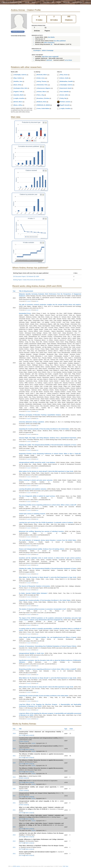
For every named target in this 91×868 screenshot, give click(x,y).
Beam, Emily (17, 85)
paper (37, 301)
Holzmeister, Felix (42, 85)
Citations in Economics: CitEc (12, 2)
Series (34, 2)
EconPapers (37, 50)
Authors (27, 2)
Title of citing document (27, 291)
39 (51, 44)
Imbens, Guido (64, 78)
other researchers (49, 43)
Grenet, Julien (64, 95)
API (53, 2)
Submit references (77, 2)
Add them (49, 60)
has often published (60, 41)
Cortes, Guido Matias (43, 108)
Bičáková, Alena (42, 102)
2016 (14, 777)
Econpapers (28, 301)
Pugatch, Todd (18, 92)
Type (67, 729)
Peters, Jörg (40, 95)
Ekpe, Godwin (18, 78)
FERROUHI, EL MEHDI (43, 105)
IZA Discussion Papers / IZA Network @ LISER (26, 276)
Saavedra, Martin (19, 95)
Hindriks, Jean (18, 81)
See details (51, 37)
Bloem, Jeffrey (18, 105)
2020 (14, 763)
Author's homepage (47, 50)
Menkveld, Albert (42, 75)
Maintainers (67, 2)
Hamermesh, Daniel (66, 88)
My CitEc (47, 2)
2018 (14, 733)
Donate (59, 2)
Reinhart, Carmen (65, 102)
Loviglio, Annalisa (19, 98)
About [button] (87, 2)
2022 (14, 835)
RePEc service (16, 866)
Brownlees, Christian (43, 98)
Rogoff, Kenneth (65, 105)
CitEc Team (65, 866)
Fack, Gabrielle (64, 92)
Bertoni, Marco (18, 102)
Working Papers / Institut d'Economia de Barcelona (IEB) (29, 280)
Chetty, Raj (63, 98)
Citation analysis (29, 735)
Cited (72, 729)
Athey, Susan (64, 75)
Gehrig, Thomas (42, 81)
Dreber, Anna (41, 78)
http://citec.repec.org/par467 (50, 57)
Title (21, 729)
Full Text (22, 735)
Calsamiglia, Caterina (20, 75)
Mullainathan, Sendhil (66, 81)
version (33, 743)
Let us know (68, 60)
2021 (14, 756)
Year (15, 291)
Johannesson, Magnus (44, 88)
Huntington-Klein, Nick (20, 88)
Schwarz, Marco (42, 92)
